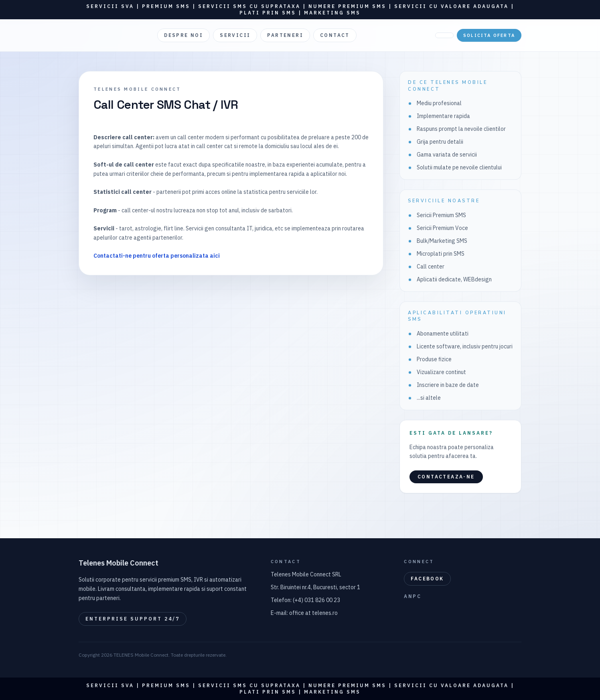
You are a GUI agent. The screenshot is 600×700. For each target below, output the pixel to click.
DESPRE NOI (183, 35)
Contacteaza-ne (446, 477)
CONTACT (335, 35)
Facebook (427, 579)
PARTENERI (285, 35)
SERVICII (235, 35)
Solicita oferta (489, 35)
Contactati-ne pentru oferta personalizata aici (157, 256)
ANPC (412, 596)
